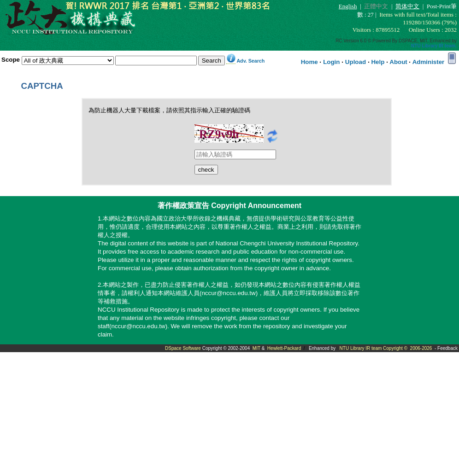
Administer (429, 62)
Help (378, 62)
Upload (356, 62)
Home (309, 62)
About (398, 62)
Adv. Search (250, 61)
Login (331, 62)
